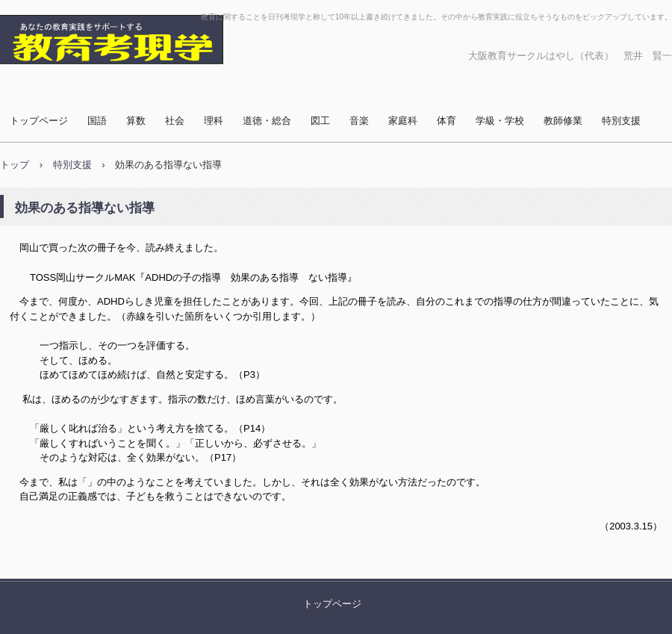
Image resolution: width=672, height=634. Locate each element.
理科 (214, 121)
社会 (175, 121)
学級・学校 (500, 121)
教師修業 (563, 121)
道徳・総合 (267, 121)
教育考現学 (49, 78)
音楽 (359, 121)
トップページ (39, 121)
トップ (15, 165)
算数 (136, 121)
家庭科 (403, 121)
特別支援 (621, 121)
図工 (320, 121)
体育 (447, 121)
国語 (97, 121)
